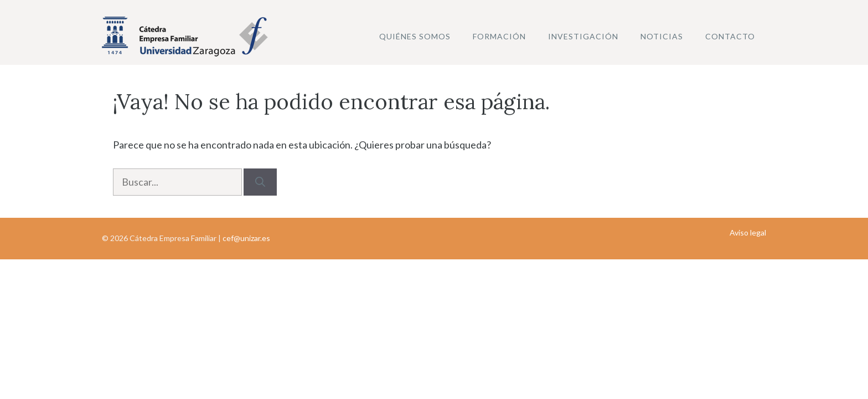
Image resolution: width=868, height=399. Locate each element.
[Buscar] (260, 182)
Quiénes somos (415, 36)
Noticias (662, 36)
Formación (499, 36)
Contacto (730, 36)
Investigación (583, 36)
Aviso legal (748, 232)
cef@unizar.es (246, 238)
